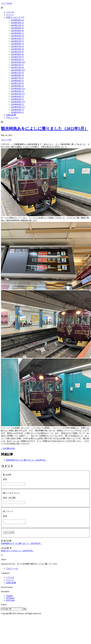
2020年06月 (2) (17, 81)
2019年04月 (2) (17, 96)
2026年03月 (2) (17, 23)
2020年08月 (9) (17, 75)
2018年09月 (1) (17, 99)
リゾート (10, 15)
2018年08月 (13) (18, 102)
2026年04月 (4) (17, 20)
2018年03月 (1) (17, 112)
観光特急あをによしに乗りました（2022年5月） (45, 129)
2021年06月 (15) (18, 70)
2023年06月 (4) (17, 49)
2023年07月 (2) (17, 46)
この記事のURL (8, 448)
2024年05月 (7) (17, 41)
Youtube (9, 596)
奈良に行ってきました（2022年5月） (17, 551)
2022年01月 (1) (17, 65)
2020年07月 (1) (17, 78)
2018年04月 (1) (17, 110)
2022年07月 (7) (17, 57)
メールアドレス (11, 493)
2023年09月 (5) (17, 44)
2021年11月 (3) (17, 67)
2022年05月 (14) (18, 62)
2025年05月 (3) (17, 36)
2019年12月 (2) (17, 83)
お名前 (7, 475)
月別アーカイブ (15, 17)
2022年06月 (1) (17, 60)
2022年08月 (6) (17, 54)
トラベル (10, 12)
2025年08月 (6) (17, 31)
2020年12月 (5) (17, 73)
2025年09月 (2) (17, 28)
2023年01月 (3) (17, 52)
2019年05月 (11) (18, 94)
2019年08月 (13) (18, 89)
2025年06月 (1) (17, 33)
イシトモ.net (6, 3)
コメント (8, 511)
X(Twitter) (10, 599)
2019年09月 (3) (17, 86)
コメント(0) (6, 140)
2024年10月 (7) (17, 38)
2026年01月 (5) (17, 25)
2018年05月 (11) (18, 107)
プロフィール (12, 118)
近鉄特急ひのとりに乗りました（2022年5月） (26, 460)
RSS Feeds (10, 601)
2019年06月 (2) (17, 91)
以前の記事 (11, 115)
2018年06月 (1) (17, 104)
